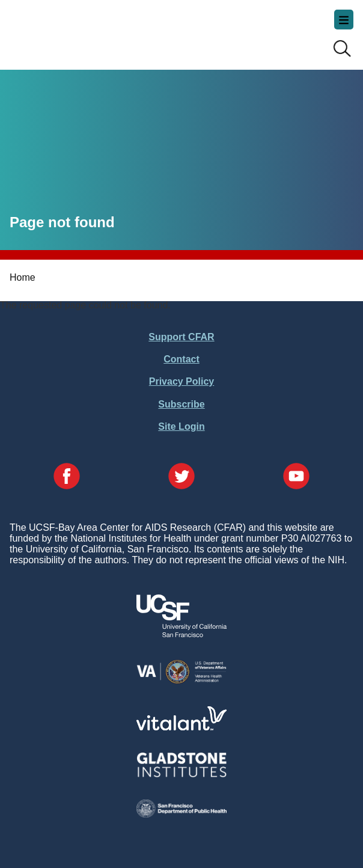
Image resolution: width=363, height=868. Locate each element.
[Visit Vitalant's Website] (181, 727)
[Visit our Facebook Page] (67, 477)
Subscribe (181, 404)
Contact (181, 359)
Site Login (181, 426)
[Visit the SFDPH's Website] (181, 814)
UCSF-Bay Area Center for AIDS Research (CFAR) (70, 30)
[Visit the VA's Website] (181, 681)
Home (23, 277)
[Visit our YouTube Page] (296, 477)
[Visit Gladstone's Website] (181, 775)
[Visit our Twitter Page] (181, 477)
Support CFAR (181, 337)
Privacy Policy (182, 381)
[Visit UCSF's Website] (181, 634)
